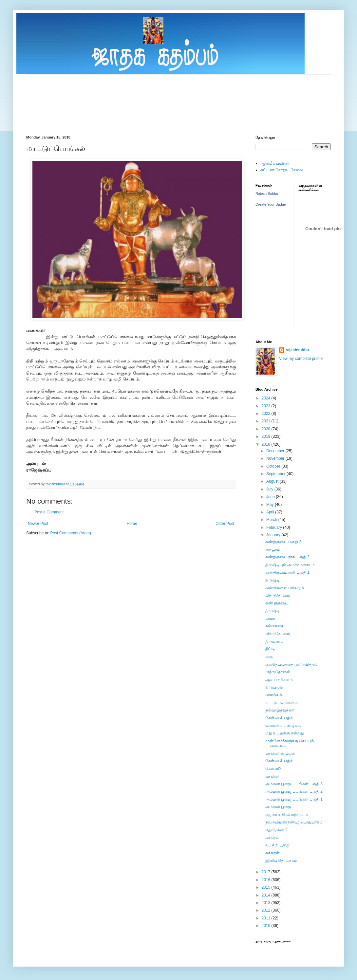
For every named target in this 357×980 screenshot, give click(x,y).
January (274, 535)
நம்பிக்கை (274, 626)
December (276, 451)
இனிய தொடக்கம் (281, 860)
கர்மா (270, 619)
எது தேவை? (276, 830)
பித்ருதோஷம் (278, 595)
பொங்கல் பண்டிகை (283, 726)
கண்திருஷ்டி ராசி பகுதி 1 (287, 572)
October (274, 466)
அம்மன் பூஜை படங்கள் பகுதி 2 (294, 791)
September (276, 474)
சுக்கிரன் (272, 776)
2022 (267, 414)
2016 (267, 880)
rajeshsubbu (56, 484)
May (271, 505)
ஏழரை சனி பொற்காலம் (287, 815)
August (273, 481)
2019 (267, 436)
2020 (267, 429)
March (272, 520)
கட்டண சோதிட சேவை (282, 170)
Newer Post (38, 524)
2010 (267, 926)
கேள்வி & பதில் (279, 718)
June (271, 497)
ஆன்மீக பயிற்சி (274, 163)
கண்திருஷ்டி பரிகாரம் (285, 588)
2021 (267, 421)
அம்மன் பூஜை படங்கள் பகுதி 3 (294, 784)
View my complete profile (301, 359)
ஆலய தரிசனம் (279, 680)
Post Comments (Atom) (71, 533)
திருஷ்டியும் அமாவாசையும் (290, 565)
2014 (267, 895)
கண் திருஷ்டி (277, 603)
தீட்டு (270, 649)
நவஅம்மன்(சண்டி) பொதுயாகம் (294, 822)
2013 (267, 903)
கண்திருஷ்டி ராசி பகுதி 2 (287, 557)
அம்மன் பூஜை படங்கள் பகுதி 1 (294, 799)
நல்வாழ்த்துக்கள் (280, 710)
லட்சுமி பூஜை (277, 845)
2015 (267, 887)
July (270, 489)
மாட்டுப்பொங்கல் (282, 703)
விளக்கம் (274, 695)
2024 (267, 398)
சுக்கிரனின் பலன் (280, 753)
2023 (267, 406)
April (271, 512)
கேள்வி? (273, 768)
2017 (267, 872)
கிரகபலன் (274, 687)
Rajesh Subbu (267, 194)
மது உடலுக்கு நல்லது (284, 733)
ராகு (269, 656)
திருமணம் (274, 641)
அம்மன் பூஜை (278, 807)
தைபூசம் (273, 549)
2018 (267, 444)
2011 (267, 918)
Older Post (225, 524)
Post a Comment (49, 512)
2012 (267, 910)
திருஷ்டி (272, 580)
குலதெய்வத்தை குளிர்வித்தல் (291, 664)
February (275, 527)
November (276, 458)
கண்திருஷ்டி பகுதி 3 (283, 542)
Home (132, 524)
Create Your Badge (271, 204)
